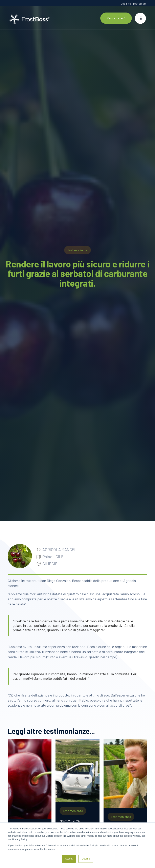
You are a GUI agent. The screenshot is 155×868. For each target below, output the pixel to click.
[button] (140, 18)
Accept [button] (69, 859)
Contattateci (116, 18)
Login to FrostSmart (134, 4)
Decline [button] (86, 859)
